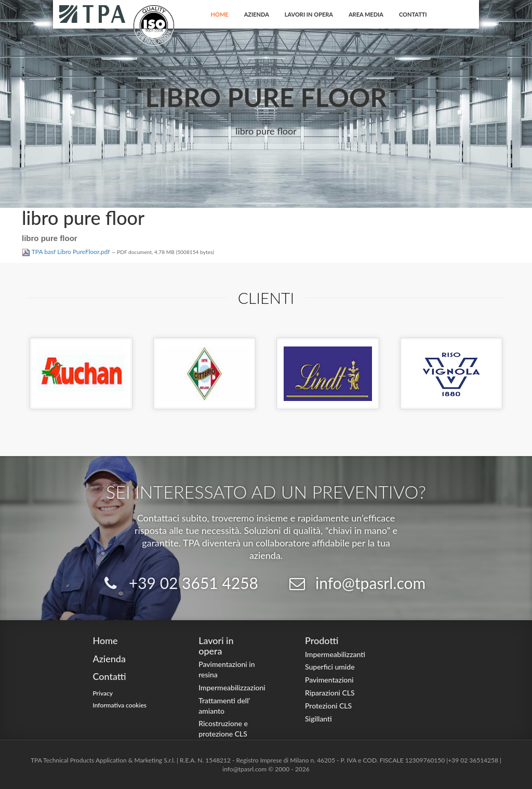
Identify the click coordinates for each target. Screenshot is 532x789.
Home (220, 14)
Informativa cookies (119, 705)
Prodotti (322, 640)
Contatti (413, 14)
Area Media (366, 14)
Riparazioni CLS (330, 693)
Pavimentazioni (329, 680)
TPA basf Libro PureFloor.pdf (66, 252)
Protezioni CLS (328, 706)
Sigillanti (318, 719)
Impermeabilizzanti (335, 654)
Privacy (103, 693)
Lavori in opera (309, 14)
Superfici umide (330, 667)
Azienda (257, 14)
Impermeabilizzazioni (232, 687)
